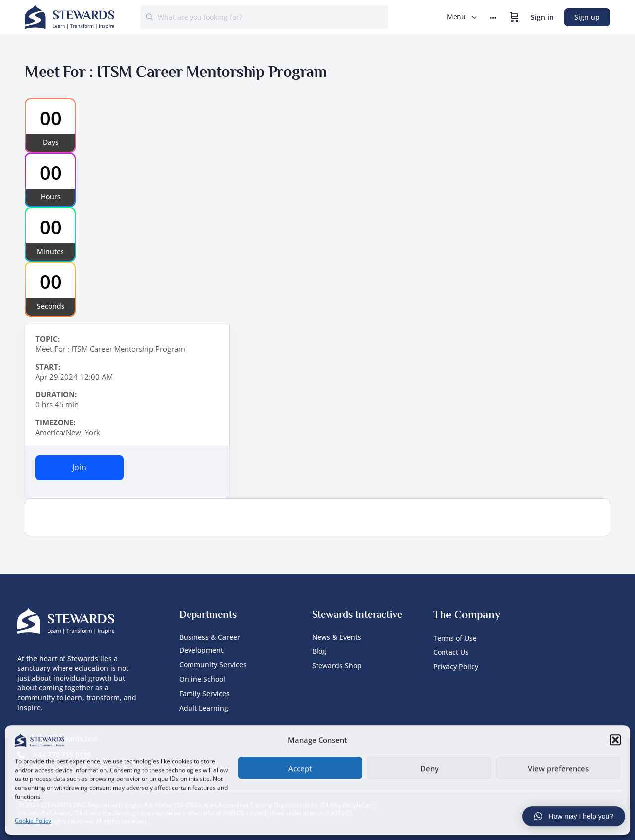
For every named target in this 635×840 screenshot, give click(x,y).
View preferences (558, 767)
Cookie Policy (33, 819)
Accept (300, 767)
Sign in (542, 17)
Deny (429, 767)
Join (79, 467)
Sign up (587, 17)
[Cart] (514, 17)
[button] (615, 739)
